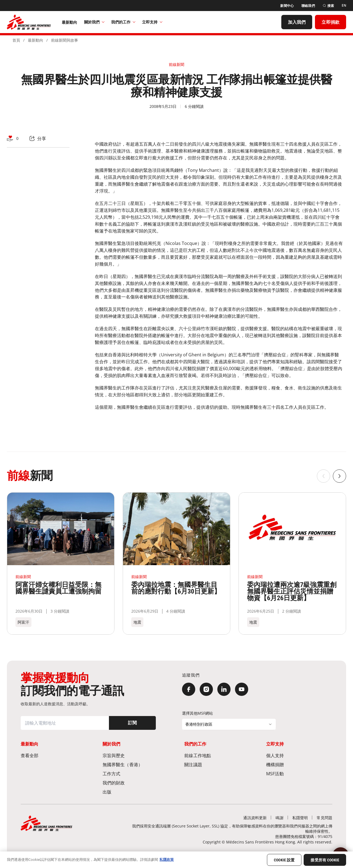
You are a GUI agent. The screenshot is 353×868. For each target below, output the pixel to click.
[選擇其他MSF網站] (229, 724)
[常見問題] (324, 818)
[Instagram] (206, 689)
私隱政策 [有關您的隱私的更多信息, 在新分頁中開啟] (167, 859)
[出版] (136, 792)
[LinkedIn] (224, 689)
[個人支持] (299, 755)
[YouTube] (242, 689)
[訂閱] (132, 723)
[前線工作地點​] (217, 755)
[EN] (344, 6)
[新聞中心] (287, 6)
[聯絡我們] (308, 6)
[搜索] (328, 6)
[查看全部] (54, 755)
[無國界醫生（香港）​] (136, 764)
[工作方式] (136, 774)
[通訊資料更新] (255, 818)
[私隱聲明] (300, 818)
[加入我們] (297, 22)
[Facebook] (189, 689)
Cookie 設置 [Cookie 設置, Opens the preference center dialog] (284, 860)
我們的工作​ (123, 22)
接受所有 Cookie (325, 860)
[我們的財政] (136, 783)
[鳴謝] (279, 818)
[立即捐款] (331, 22)
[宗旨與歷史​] (136, 755)
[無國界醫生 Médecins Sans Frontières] (29, 22)
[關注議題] (217, 764)
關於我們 (94, 22)
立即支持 (152, 22)
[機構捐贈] (299, 764)
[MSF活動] (299, 774)
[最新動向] (70, 22)
